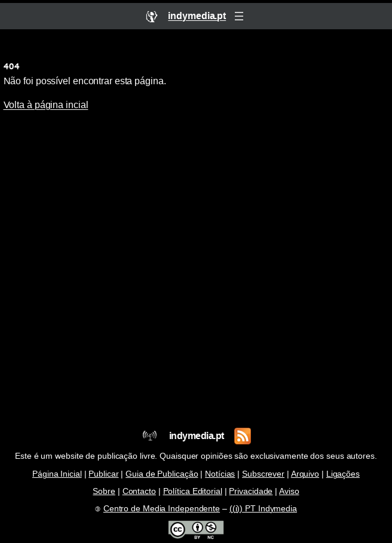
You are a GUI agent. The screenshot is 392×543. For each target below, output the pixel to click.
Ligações (343, 474)
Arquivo (305, 474)
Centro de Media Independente (162, 509)
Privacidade (251, 491)
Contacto (139, 491)
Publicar (103, 474)
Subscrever (263, 474)
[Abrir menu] (239, 16)
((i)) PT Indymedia (263, 509)
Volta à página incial (46, 105)
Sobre (104, 491)
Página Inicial (57, 474)
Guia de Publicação (162, 474)
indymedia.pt (197, 436)
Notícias (220, 474)
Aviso (289, 491)
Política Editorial (193, 491)
